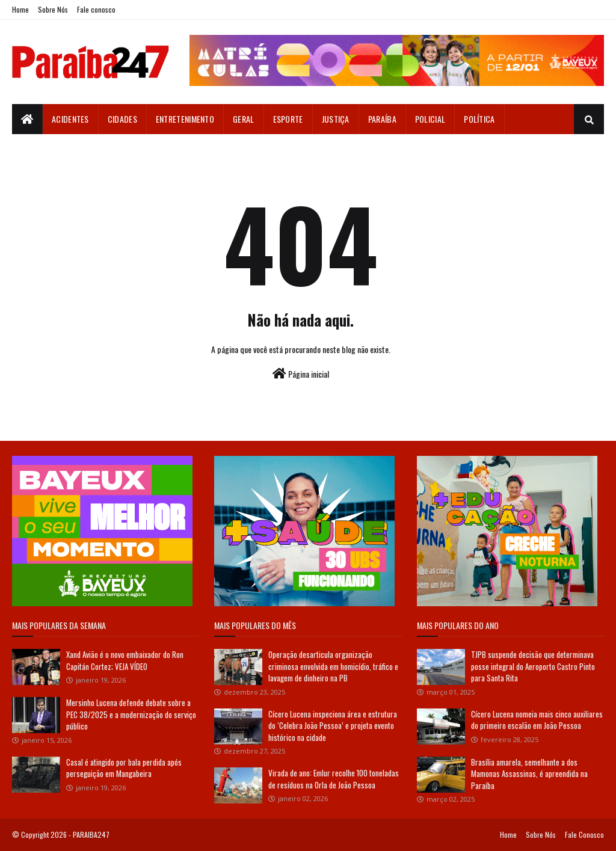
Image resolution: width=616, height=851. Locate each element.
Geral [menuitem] (244, 119)
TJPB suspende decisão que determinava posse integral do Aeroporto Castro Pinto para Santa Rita (533, 666)
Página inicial (301, 374)
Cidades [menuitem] (122, 119)
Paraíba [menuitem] (382, 119)
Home (20, 9)
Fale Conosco (584, 834)
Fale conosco (96, 9)
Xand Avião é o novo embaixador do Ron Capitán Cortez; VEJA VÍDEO (125, 660)
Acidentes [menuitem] (70, 119)
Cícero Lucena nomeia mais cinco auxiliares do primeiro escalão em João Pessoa (537, 720)
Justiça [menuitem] (336, 119)
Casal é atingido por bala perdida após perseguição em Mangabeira (124, 768)
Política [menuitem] (479, 119)
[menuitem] (27, 119)
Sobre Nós (53, 9)
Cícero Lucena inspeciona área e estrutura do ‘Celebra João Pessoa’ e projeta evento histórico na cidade (333, 726)
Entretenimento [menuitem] (185, 119)
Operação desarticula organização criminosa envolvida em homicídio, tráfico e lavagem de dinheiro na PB (333, 666)
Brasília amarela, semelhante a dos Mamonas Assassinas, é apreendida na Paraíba (529, 774)
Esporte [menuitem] (288, 119)
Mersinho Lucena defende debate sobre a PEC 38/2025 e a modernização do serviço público (131, 714)
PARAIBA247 (91, 834)
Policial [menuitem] (430, 119)
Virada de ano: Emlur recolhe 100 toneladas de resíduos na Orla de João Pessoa (334, 779)
